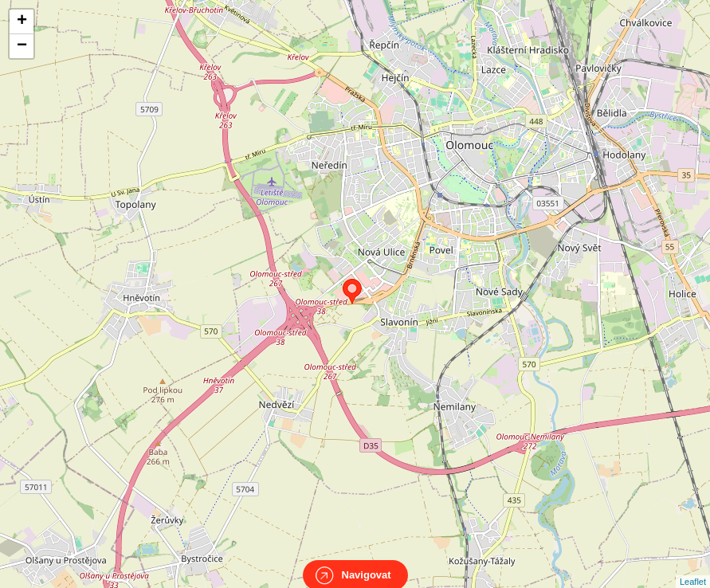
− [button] (22, 46)
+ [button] (22, 22)
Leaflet (693, 567)
